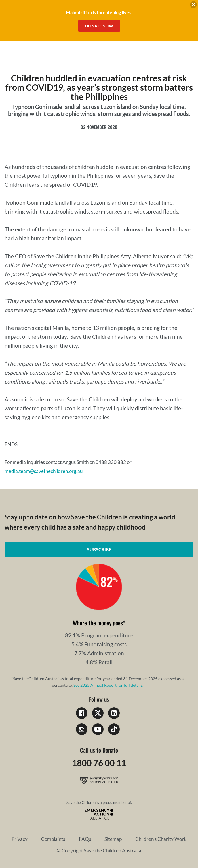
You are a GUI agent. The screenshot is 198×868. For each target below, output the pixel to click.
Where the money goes (98, 623)
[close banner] (193, 5)
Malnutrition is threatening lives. (99, 12)
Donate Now (99, 26)
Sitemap (113, 839)
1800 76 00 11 (99, 763)
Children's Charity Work (161, 839)
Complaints (53, 839)
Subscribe (99, 549)
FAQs (85, 839)
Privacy (20, 839)
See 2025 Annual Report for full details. (108, 685)
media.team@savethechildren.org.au (44, 471)
